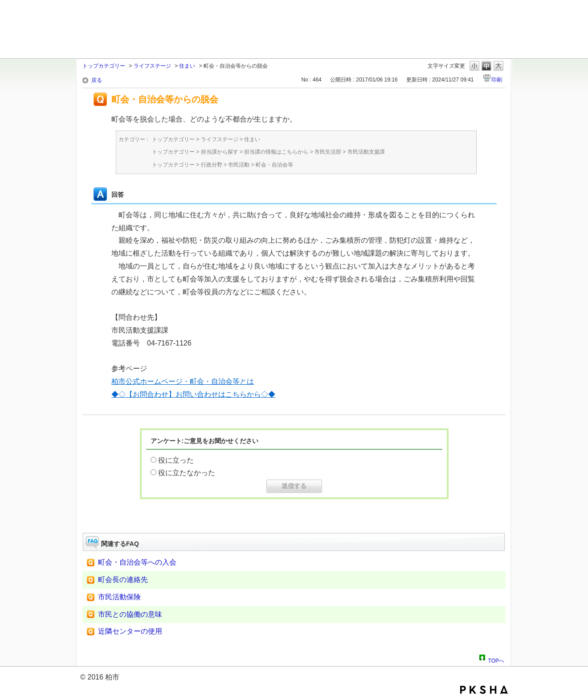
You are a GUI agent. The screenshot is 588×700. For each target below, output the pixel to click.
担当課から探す (220, 152)
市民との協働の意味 (130, 614)
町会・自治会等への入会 (137, 562)
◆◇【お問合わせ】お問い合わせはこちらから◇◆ (193, 394)
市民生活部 (328, 152)
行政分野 (212, 165)
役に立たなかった (187, 473)
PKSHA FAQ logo (484, 690)
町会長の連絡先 (123, 580)
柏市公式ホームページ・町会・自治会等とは (183, 381)
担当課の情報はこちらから (276, 152)
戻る (97, 80)
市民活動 (239, 165)
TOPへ (496, 659)
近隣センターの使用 (130, 631)
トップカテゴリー (104, 66)
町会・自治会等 (274, 165)
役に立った (176, 460)
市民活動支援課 (366, 152)
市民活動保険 (119, 597)
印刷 (497, 80)
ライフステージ (152, 66)
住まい (187, 66)
